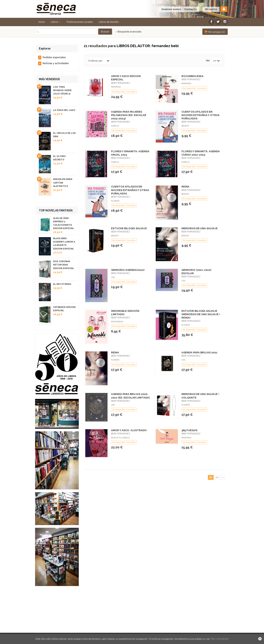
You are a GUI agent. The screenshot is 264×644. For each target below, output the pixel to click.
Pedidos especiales (54, 57)
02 (217, 477)
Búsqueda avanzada (128, 32)
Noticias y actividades (56, 63)
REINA (185, 187)
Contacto (191, 9)
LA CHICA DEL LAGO (64, 110)
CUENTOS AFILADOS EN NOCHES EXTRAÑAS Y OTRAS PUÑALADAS (200, 115)
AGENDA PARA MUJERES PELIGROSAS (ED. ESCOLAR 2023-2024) (129, 115)
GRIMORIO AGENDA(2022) (128, 270)
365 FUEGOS (189, 430)
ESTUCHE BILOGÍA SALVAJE (129, 228)
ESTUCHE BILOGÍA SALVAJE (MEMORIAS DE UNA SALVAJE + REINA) (201, 314)
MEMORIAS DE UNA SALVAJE (200, 228)
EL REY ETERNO (62, 284)
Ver (208, 61)
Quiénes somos (171, 9)
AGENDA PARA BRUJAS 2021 (199, 352)
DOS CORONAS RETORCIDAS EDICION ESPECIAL (64, 265)
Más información (220, 639)
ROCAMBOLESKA (192, 76)
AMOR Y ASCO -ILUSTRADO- (129, 430)
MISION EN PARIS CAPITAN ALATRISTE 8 (63, 183)
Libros (56, 22)
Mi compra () (215, 32)
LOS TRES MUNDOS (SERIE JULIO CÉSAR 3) (62, 90)
